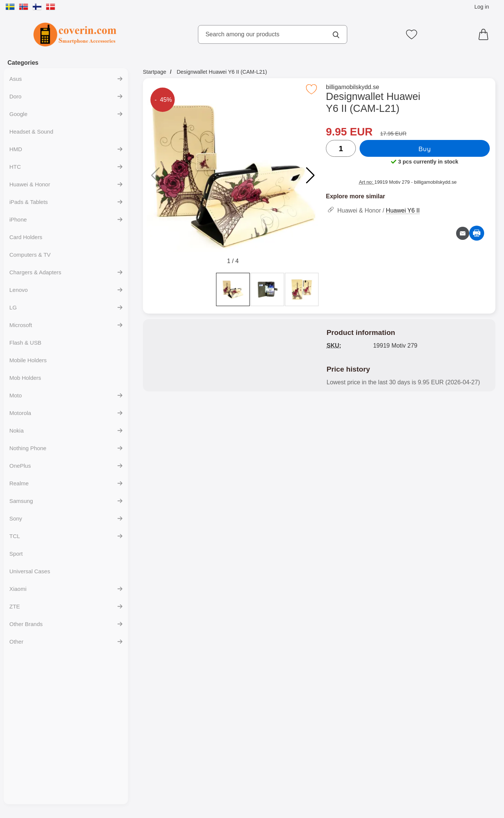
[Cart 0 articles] (485, 34)
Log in (482, 7)
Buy (425, 149)
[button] (310, 175)
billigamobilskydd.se (353, 87)
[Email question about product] (463, 233)
